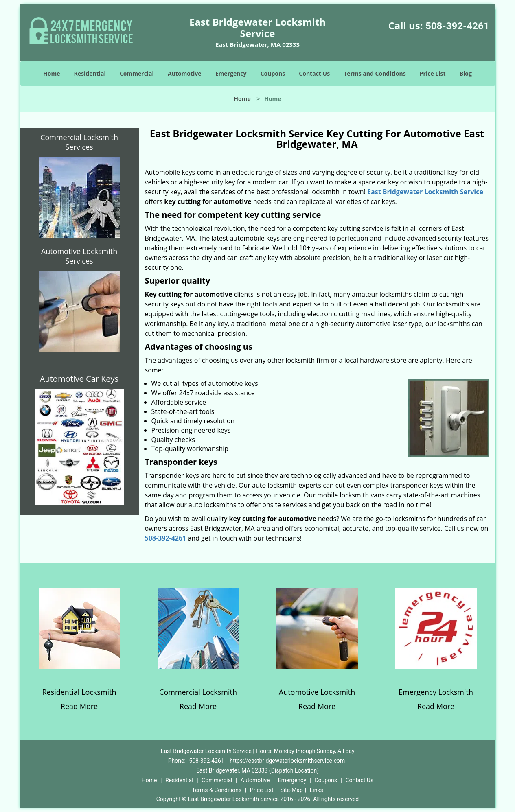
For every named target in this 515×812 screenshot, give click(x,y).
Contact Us (314, 73)
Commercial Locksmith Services (79, 142)
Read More (79, 706)
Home (51, 73)
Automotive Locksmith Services (79, 256)
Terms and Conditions (375, 73)
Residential (90, 73)
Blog (466, 73)
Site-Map (292, 790)
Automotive (185, 73)
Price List (433, 73)
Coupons (273, 73)
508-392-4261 (457, 26)
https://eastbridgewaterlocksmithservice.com (287, 761)
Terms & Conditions (217, 790)
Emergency (231, 73)
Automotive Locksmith (317, 692)
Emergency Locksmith (436, 692)
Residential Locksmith (79, 692)
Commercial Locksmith (198, 692)
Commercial (137, 73)
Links (317, 790)
